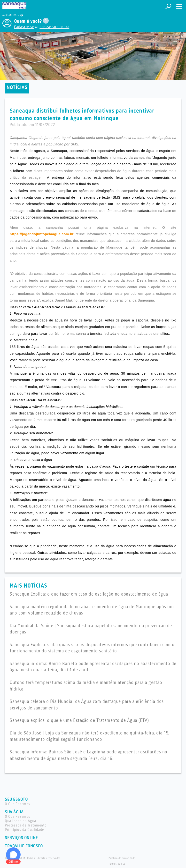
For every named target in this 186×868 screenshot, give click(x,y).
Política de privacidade (122, 858)
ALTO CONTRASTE (13, 15)
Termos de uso (117, 864)
